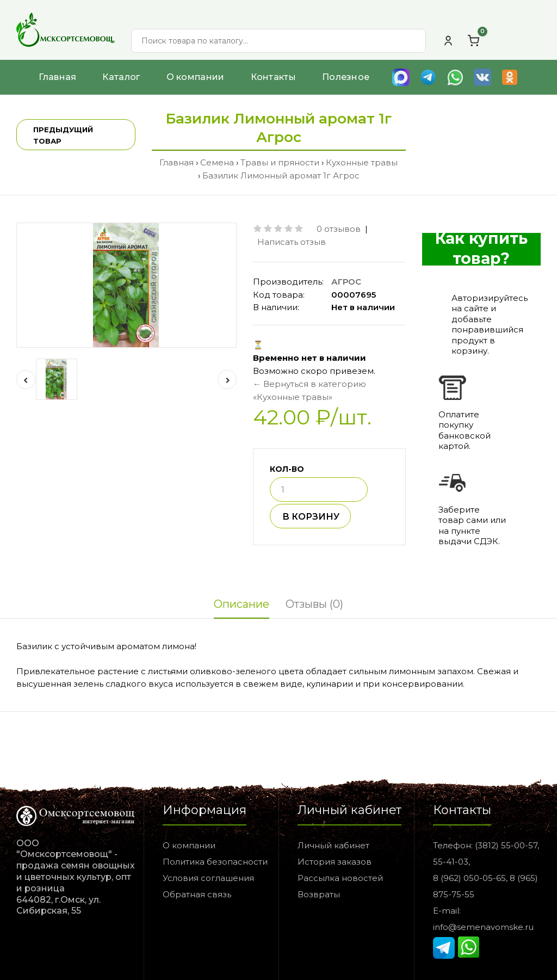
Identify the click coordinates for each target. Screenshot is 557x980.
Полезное (346, 77)
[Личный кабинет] (448, 41)
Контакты (273, 77)
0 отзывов (339, 229)
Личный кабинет (333, 845)
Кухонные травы (362, 162)
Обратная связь (197, 894)
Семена (217, 162)
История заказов (335, 862)
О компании (196, 77)
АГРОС (346, 282)
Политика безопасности (215, 862)
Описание (242, 604)
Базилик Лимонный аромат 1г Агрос (281, 175)
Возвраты (319, 894)
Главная (57, 77)
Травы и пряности (280, 162)
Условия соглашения (208, 878)
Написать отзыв (292, 242)
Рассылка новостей (340, 878)
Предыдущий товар (63, 135)
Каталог (121, 77)
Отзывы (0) (314, 604)
